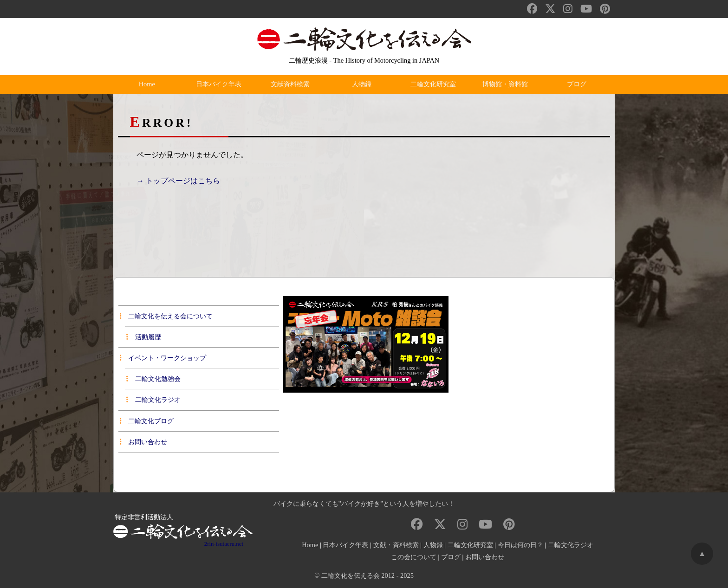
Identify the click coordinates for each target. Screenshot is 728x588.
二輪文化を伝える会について (166, 316)
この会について (414, 557)
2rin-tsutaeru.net (224, 544)
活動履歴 (143, 337)
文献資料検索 (292, 84)
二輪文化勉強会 (153, 379)
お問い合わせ (143, 442)
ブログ (579, 84)
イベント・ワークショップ (163, 358)
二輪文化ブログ (147, 421)
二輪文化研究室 (435, 84)
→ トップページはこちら (178, 181)
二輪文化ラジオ (153, 400)
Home (149, 84)
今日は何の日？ (520, 545)
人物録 (364, 84)
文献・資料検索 (396, 545)
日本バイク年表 (221, 84)
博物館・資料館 (507, 84)
